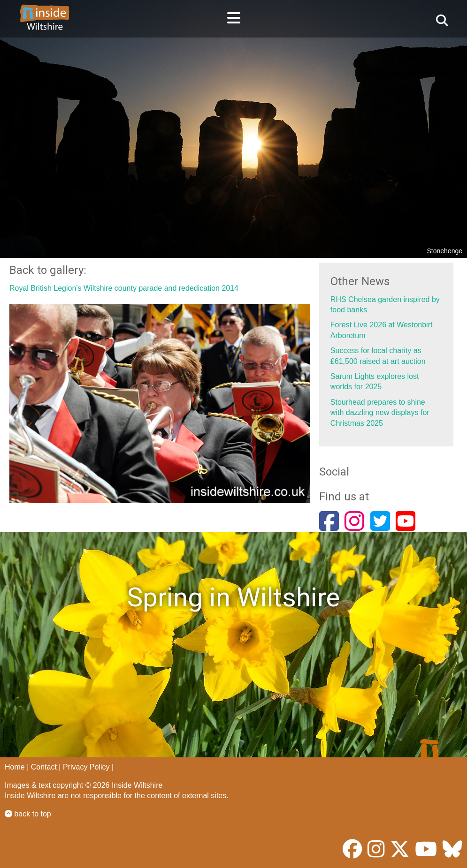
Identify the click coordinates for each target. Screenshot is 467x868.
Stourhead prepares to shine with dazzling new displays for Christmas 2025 (380, 413)
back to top (28, 814)
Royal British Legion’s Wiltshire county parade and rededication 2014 (124, 288)
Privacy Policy (86, 767)
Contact (44, 767)
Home (15, 767)
